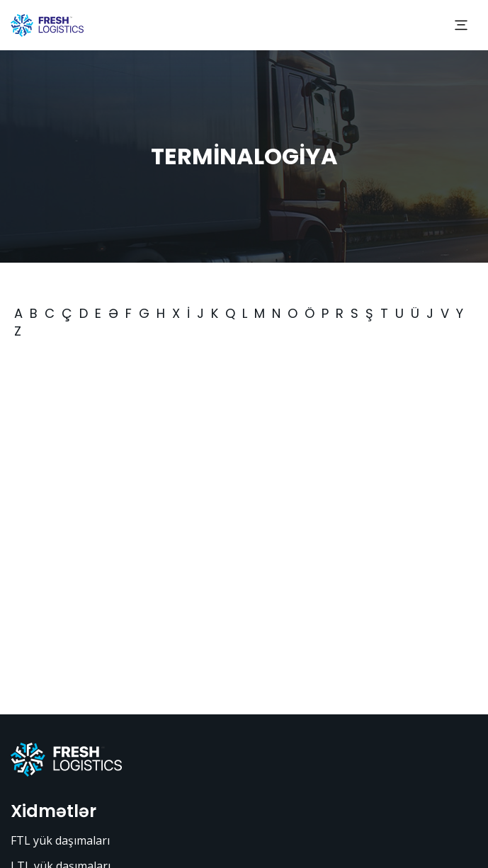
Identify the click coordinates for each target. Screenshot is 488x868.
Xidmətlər (53, 811)
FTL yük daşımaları (60, 840)
